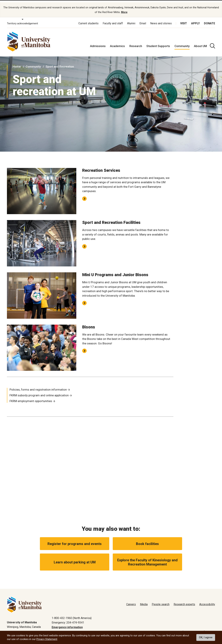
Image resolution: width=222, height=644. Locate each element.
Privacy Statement (47, 639)
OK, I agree (206, 637)
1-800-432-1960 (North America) (72, 615)
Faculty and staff (113, 20)
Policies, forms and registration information (38, 387)
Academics (117, 43)
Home (17, 64)
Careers (131, 602)
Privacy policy (160, 629)
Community (182, 43)
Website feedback (204, 629)
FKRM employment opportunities (31, 398)
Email (143, 20)
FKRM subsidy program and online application (39, 392)
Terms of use (180, 629)
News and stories (161, 20)
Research (136, 43)
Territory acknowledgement (22, 20)
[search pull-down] (212, 43)
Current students (88, 20)
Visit (184, 20)
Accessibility (207, 602)
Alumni (131, 20)
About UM (200, 43)
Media (144, 602)
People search (161, 602)
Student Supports (158, 43)
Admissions (98, 43)
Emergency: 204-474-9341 (68, 620)
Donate (210, 20)
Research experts (184, 602)
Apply (195, 20)
